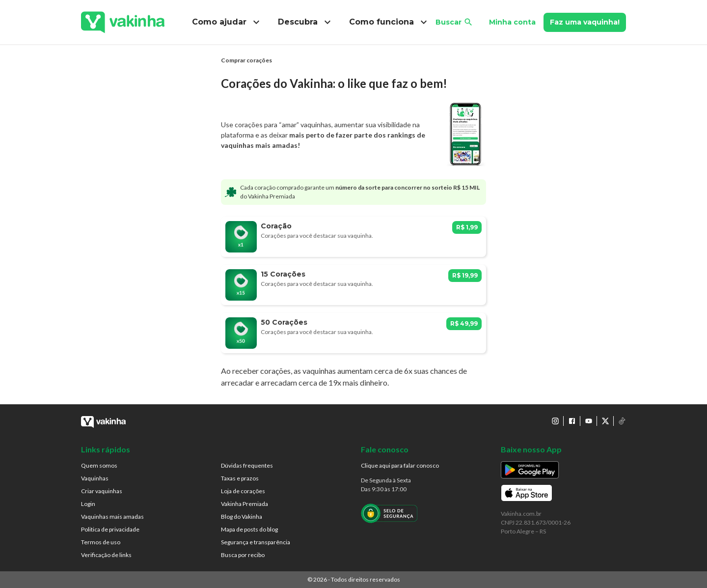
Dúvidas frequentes (247, 465)
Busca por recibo (243, 555)
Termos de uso (101, 542)
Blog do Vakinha (242, 517)
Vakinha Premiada (245, 504)
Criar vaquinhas (102, 491)
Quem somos (99, 465)
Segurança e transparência (256, 542)
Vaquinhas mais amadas (112, 517)
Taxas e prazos (240, 478)
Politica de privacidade (110, 529)
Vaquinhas (95, 478)
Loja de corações (243, 491)
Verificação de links (106, 555)
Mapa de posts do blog (249, 529)
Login (88, 504)
